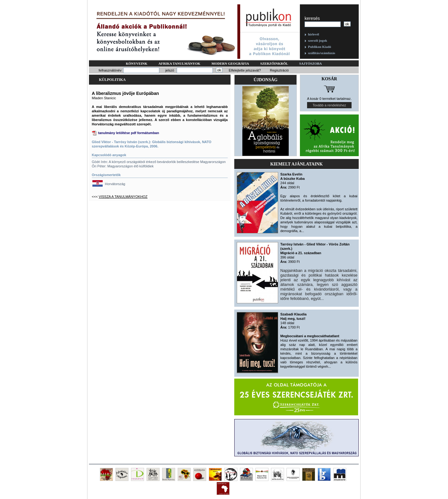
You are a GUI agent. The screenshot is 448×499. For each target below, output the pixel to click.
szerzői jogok (317, 40)
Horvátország (115, 184)
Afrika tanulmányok (180, 63)
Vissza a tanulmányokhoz (123, 197)
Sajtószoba (311, 63)
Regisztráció (279, 70)
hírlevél (313, 34)
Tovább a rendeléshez (329, 105)
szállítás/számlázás (322, 53)
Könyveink (136, 63)
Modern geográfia (230, 63)
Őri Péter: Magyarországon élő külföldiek (123, 166)
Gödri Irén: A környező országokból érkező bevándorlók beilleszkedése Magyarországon (159, 162)
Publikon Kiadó (320, 47)
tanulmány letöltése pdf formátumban (128, 133)
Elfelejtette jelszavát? (245, 70)
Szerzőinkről (274, 63)
